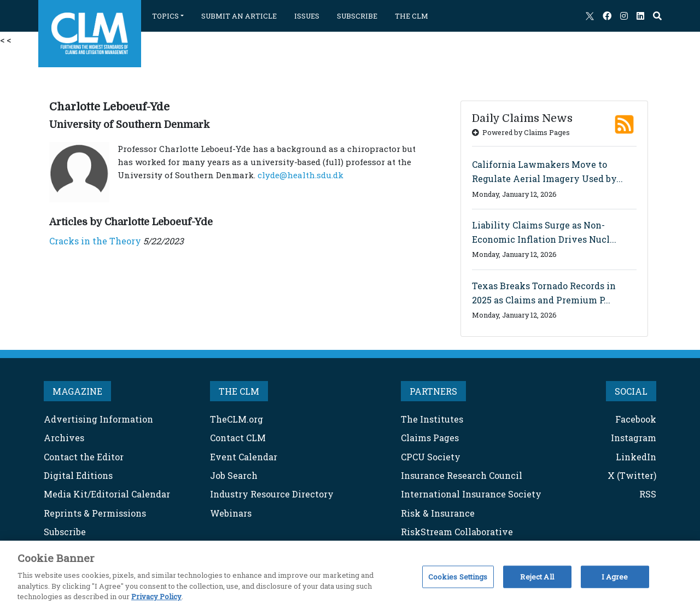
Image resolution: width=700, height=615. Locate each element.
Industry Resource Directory (272, 494)
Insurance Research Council (462, 475)
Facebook (636, 419)
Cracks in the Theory (95, 241)
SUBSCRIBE (357, 16)
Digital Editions (78, 475)
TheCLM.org (237, 419)
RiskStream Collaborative (457, 532)
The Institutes (432, 419)
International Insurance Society (471, 494)
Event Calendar (244, 457)
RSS (648, 494)
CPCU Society (431, 457)
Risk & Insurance (438, 513)
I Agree (615, 576)
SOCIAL (631, 391)
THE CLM (412, 16)
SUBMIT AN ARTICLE (239, 16)
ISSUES (307, 16)
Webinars (231, 513)
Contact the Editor (84, 457)
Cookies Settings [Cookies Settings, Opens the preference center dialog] (458, 576)
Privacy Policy (156, 596)
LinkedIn (636, 457)
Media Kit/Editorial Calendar (107, 494)
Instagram (634, 438)
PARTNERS (433, 391)
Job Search (234, 475)
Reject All (537, 576)
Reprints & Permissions (95, 513)
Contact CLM (238, 438)
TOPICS (165, 16)
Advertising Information (98, 419)
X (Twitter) (632, 475)
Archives (64, 438)
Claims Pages (430, 438)
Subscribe (65, 532)
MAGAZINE (77, 391)
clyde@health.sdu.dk (301, 175)
